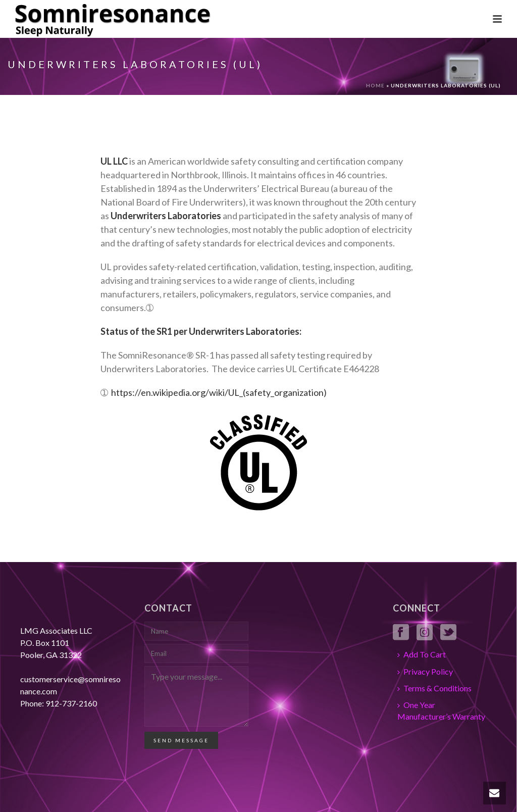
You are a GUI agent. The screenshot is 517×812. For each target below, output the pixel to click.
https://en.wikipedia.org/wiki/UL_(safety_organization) (219, 392)
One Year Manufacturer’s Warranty (441, 710)
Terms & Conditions (434, 688)
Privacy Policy (425, 671)
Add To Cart (422, 654)
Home (375, 85)
